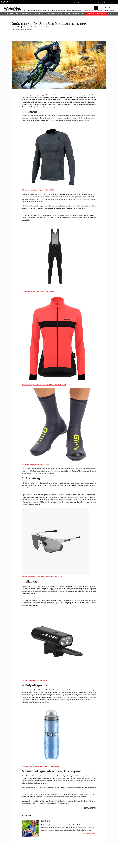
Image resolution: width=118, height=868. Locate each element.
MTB (110, 19)
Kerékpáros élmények (54, 19)
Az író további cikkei (89, 839)
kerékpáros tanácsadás (24, 35)
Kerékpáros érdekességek (75, 19)
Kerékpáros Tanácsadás (96, 19)
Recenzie (10, 19)
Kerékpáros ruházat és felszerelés (29, 19)
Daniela (27, 32)
